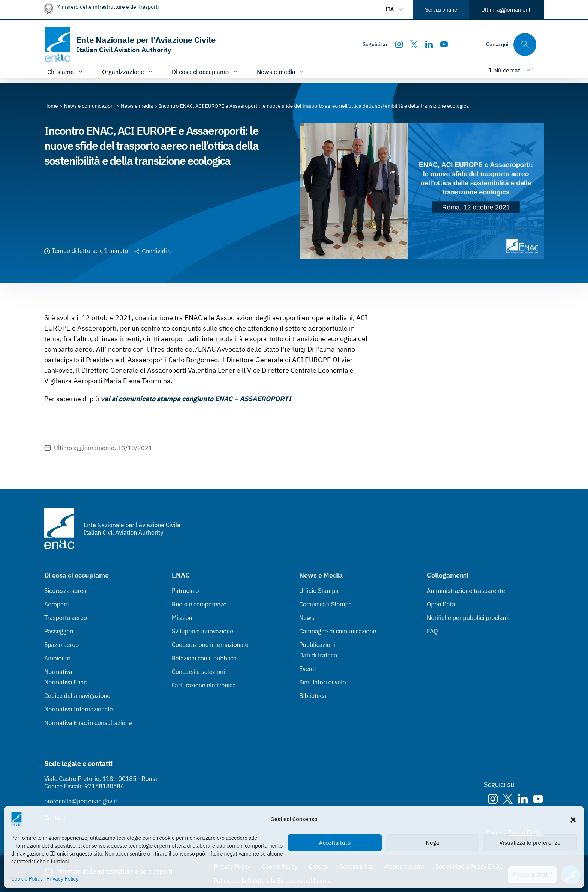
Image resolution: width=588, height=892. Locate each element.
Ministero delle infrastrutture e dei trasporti (108, 7)
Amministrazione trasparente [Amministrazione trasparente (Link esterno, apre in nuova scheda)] (466, 591)
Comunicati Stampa (325, 604)
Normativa (58, 672)
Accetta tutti (335, 843)
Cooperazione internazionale (210, 645)
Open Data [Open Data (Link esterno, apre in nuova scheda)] (441, 604)
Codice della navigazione (77, 696)
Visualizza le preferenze (530, 843)
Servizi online (441, 10)
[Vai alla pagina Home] (51, 106)
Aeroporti (57, 604)
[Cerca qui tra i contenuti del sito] (511, 44)
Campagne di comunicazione (338, 631)
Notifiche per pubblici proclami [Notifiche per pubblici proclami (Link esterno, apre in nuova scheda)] (468, 618)
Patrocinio (185, 591)
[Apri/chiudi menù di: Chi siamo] (66, 71)
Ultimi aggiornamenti (506, 10)
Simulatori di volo (322, 682)
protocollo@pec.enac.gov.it (81, 801)
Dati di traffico (318, 655)
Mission (182, 618)
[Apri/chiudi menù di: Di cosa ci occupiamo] (205, 71)
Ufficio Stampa (319, 591)
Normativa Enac (65, 682)
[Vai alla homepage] (130, 44)
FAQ (432, 631)
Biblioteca (313, 696)
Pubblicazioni (317, 645)
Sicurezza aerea (65, 591)
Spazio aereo (61, 645)
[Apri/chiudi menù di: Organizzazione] (128, 71)
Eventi (308, 669)
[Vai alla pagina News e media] (137, 106)
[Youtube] (444, 44)
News (307, 618)
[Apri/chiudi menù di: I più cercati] (510, 70)
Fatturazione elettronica (204, 685)
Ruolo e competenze (199, 604)
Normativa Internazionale (79, 709)
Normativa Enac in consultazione (88, 723)
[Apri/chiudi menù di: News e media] (281, 71)
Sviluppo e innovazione (202, 631)
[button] (573, 819)
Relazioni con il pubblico (204, 658)
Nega (432, 843)
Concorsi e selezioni (198, 672)
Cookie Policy (27, 879)
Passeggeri (59, 631)
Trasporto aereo (66, 618)
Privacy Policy (63, 879)
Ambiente (57, 658)
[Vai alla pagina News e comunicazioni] (90, 106)
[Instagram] (399, 44)
